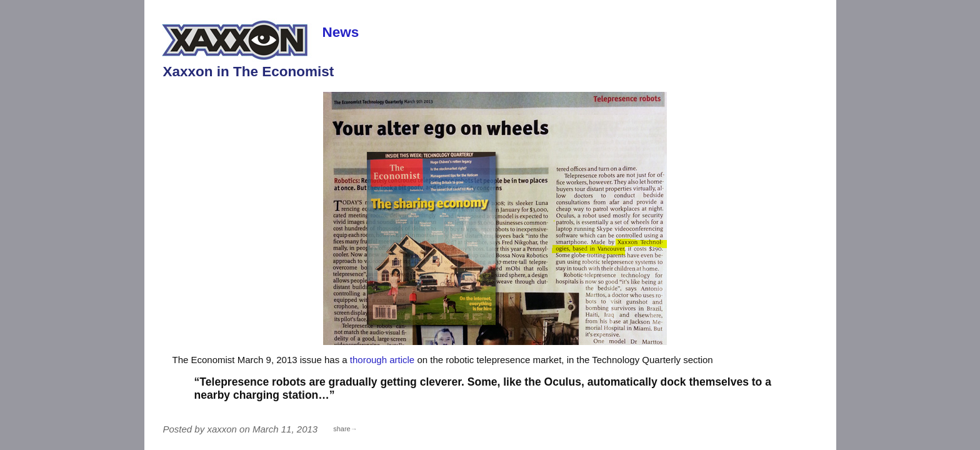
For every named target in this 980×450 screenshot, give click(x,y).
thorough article (382, 360)
